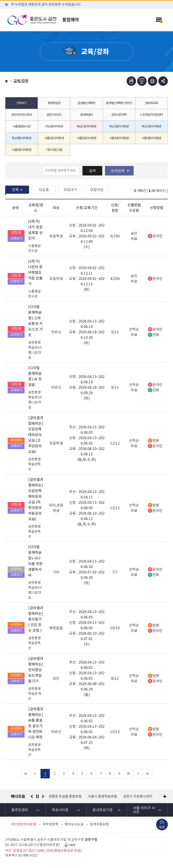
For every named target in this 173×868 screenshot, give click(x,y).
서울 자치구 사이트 (144, 810)
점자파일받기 (142, 81)
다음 (43, 796)
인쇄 (153, 81)
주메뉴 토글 (159, 20)
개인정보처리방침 (24, 824)
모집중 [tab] (44, 190)
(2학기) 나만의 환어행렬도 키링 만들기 (35, 273)
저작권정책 (50, 824)
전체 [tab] (15, 190)
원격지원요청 (99, 824)
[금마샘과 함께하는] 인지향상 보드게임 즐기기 (36, 670)
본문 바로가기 (86, 0)
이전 (32, 796)
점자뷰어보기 (131, 81)
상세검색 (120, 171)
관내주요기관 (102, 810)
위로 (162, 828)
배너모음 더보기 (165, 796)
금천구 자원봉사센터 (138, 796)
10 (128, 774)
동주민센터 (20, 810)
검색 (92, 171)
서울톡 (72, 845)
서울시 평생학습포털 (102, 796)
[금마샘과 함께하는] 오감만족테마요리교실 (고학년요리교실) (36, 435)
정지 (37, 796)
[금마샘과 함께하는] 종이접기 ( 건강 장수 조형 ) (36, 619)
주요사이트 (60, 810)
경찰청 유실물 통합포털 (65, 796)
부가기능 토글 (163, 81)
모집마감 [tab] (97, 190)
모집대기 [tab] (70, 190)
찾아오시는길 (74, 824)
